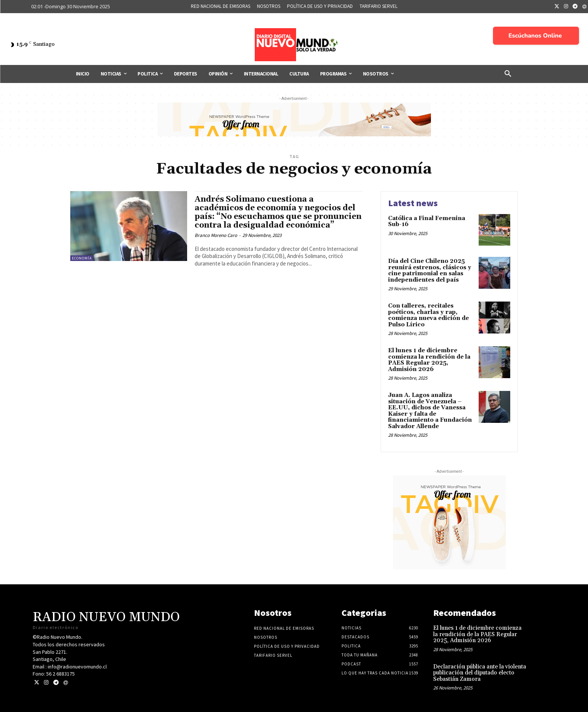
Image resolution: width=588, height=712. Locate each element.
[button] (508, 74)
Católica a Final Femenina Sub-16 (427, 222)
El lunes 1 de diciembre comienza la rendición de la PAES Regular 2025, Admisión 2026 (429, 360)
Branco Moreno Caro (216, 235)
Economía (82, 258)
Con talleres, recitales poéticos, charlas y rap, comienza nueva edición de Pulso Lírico (429, 315)
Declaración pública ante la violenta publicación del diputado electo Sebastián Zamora (480, 673)
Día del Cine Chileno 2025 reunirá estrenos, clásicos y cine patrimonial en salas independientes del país (430, 271)
